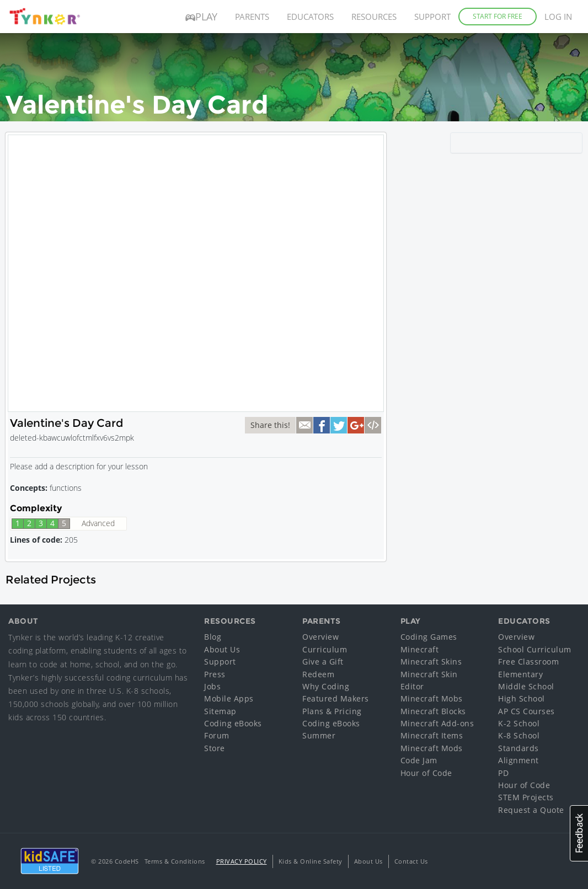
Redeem (318, 674)
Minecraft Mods (432, 748)
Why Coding (326, 686)
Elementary (520, 674)
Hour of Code (426, 773)
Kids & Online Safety (311, 861)
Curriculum (325, 649)
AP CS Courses (526, 711)
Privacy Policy (242, 861)
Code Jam (419, 760)
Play (201, 17)
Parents (252, 17)
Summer (319, 735)
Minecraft (420, 649)
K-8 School (519, 735)
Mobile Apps (229, 698)
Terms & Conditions (175, 861)
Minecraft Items (432, 735)
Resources (374, 17)
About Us (222, 649)
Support (432, 17)
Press (215, 674)
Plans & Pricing (332, 711)
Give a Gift (323, 662)
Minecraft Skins (431, 662)
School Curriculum (535, 649)
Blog (213, 637)
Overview (320, 637)
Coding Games (429, 637)
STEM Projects (526, 797)
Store (215, 748)
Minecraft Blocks (433, 711)
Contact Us (411, 861)
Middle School (526, 686)
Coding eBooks (233, 723)
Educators (310, 17)
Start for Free (498, 16)
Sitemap (220, 711)
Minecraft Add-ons (437, 723)
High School (522, 698)
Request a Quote (531, 810)
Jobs (212, 686)
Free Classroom (528, 662)
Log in (558, 17)
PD (503, 773)
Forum (217, 735)
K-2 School (519, 723)
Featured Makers (336, 698)
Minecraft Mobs (432, 698)
